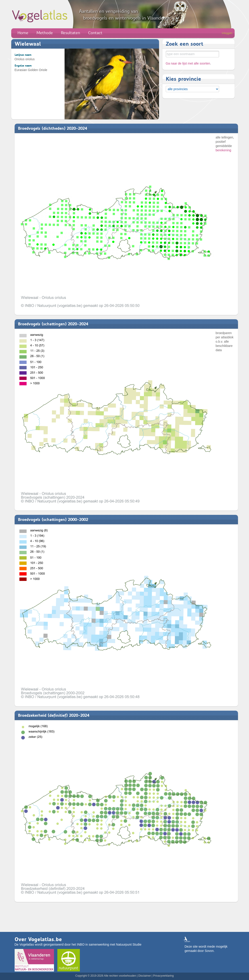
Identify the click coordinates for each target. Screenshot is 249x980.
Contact (95, 33)
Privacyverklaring (163, 976)
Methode (45, 33)
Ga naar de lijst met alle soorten (188, 63)
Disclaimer (145, 976)
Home (23, 33)
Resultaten (71, 33)
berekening (223, 150)
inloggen (227, 33)
